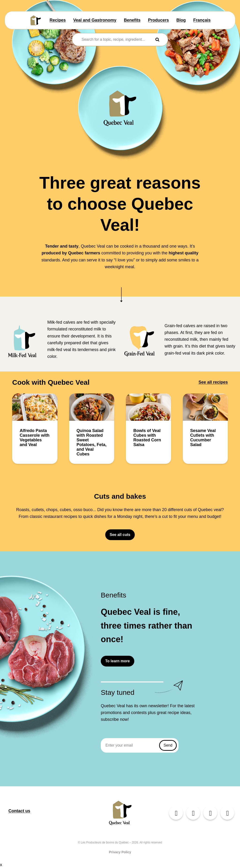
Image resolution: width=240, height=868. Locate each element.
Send (168, 745)
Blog (181, 20)
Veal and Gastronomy (95, 20)
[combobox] (117, 40)
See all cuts (120, 535)
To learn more (118, 661)
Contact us (19, 811)
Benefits (132, 20)
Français (202, 20)
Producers (159, 20)
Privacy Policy (120, 852)
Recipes (58, 20)
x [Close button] (1, 865)
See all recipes (213, 382)
